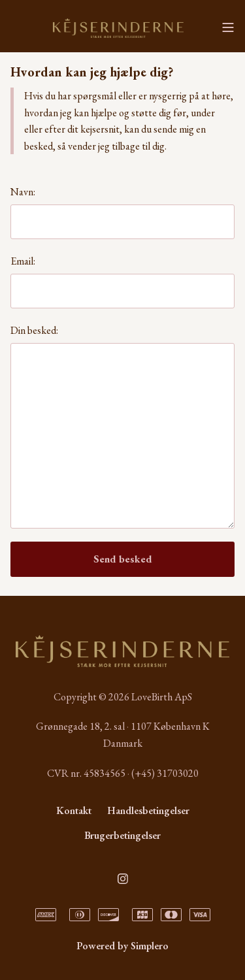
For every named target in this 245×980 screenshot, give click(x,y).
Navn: (23, 192)
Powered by (122, 946)
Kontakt (74, 810)
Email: (23, 261)
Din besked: (34, 330)
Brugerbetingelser (122, 835)
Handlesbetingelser (148, 810)
